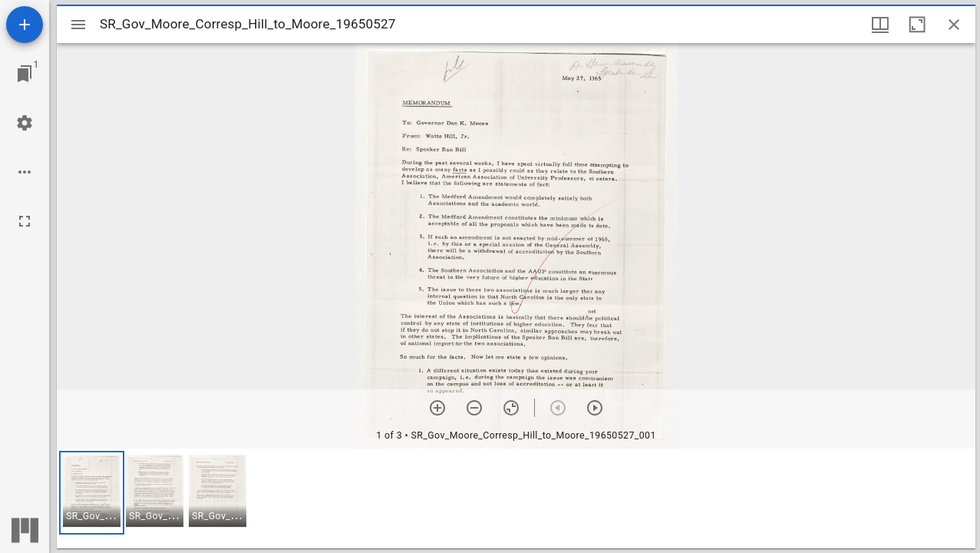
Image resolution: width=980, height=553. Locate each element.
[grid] (516, 498)
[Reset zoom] (511, 408)
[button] (92, 493)
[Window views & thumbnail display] (880, 25)
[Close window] (954, 25)
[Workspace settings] (25, 123)
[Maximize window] (917, 25)
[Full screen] (25, 221)
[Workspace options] (25, 172)
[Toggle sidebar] (78, 25)
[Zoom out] (474, 408)
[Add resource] (25, 25)
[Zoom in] (437, 408)
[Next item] (595, 408)
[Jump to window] (25, 74)
